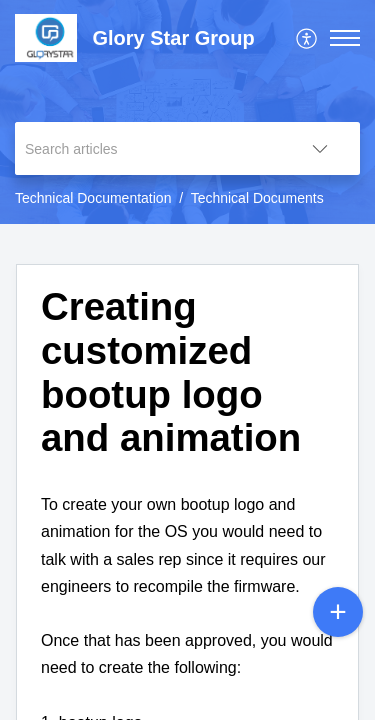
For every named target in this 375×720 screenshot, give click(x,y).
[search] (147, 148)
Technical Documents (257, 198)
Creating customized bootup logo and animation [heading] (171, 372)
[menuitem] (307, 38)
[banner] (187, 112)
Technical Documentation (93, 198)
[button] (307, 38)
